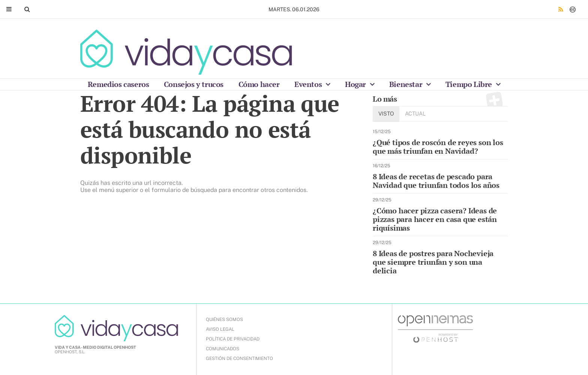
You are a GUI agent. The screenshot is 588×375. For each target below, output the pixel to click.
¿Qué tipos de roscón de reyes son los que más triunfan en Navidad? (438, 147)
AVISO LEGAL (220, 329)
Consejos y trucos (194, 84)
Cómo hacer (259, 84)
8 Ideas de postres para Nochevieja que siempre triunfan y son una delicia (433, 262)
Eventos (309, 84)
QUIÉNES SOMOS (224, 319)
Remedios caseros (118, 84)
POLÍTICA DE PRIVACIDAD (233, 339)
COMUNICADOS (223, 349)
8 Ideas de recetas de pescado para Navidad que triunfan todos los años (436, 181)
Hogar (356, 84)
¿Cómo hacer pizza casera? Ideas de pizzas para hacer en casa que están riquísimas (435, 219)
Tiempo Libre (470, 84)
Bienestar (407, 84)
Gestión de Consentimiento (239, 358)
